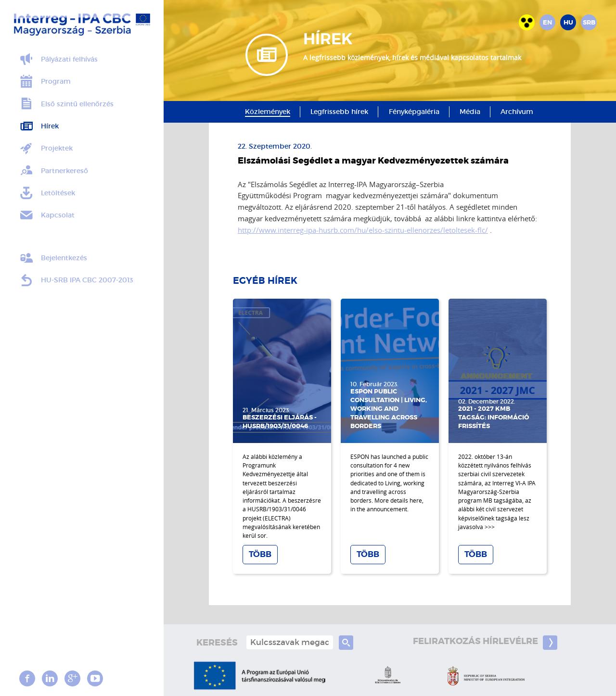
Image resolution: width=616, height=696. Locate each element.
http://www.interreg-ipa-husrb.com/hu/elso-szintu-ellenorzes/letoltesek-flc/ (363, 230)
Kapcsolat (47, 215)
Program (45, 82)
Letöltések (47, 193)
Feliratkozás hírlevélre (485, 643)
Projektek (46, 149)
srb (589, 22)
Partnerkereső (53, 171)
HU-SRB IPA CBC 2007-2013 (76, 280)
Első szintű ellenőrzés (66, 104)
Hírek (39, 127)
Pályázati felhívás (58, 60)
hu (568, 22)
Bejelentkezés (53, 258)
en (547, 22)
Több (260, 554)
